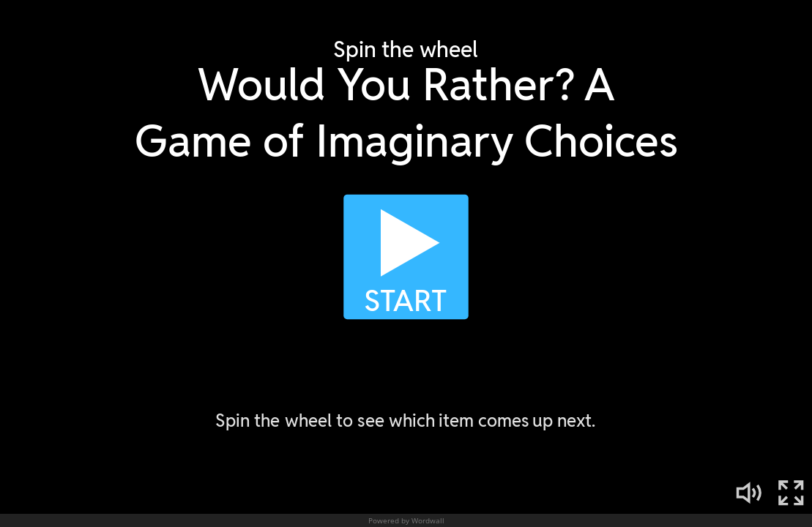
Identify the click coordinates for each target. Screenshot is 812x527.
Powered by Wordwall (406, 520)
